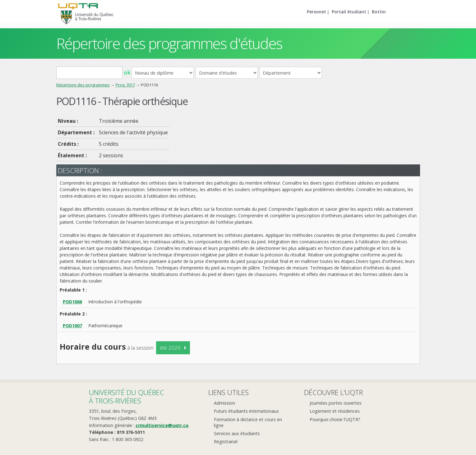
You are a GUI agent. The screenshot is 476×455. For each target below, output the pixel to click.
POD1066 (72, 302)
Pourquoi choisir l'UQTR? (335, 419)
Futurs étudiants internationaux (246, 411)
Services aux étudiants (237, 433)
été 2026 (170, 348)
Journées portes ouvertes (336, 403)
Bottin (379, 12)
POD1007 (72, 326)
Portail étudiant (349, 12)
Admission (224, 403)
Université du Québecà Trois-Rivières (127, 396)
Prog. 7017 (125, 85)
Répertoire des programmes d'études (169, 43)
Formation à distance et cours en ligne (248, 422)
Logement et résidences (335, 411)
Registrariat (226, 441)
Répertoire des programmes (83, 85)
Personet (317, 12)
